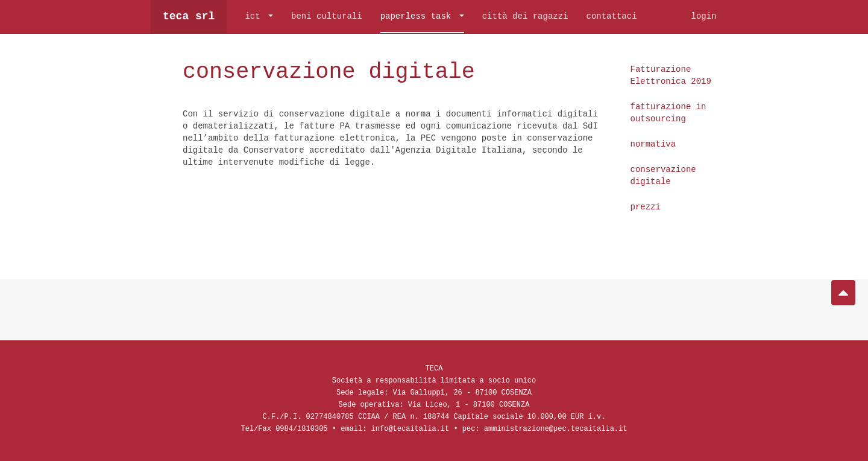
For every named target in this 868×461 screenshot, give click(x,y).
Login (703, 17)
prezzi (646, 207)
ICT (259, 17)
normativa (653, 144)
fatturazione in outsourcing (668, 113)
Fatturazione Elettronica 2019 (671, 75)
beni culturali (327, 17)
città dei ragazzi (525, 17)
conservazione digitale (350, 71)
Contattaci (611, 17)
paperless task (422, 17)
